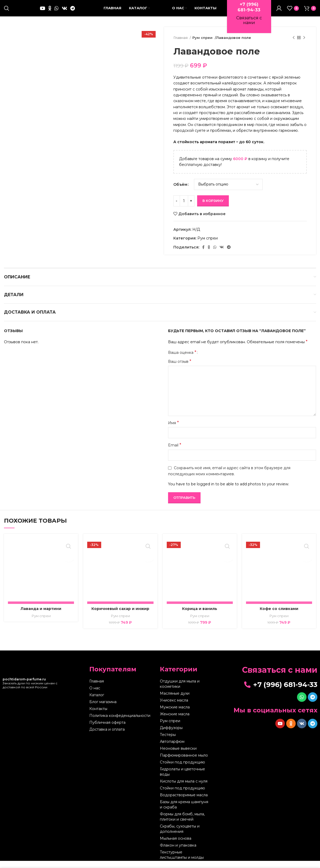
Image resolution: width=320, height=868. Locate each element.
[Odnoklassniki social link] (50, 12)
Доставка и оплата (107, 736)
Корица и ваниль (200, 616)
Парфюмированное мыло (184, 762)
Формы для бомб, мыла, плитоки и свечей (182, 824)
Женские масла (175, 721)
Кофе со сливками (279, 616)
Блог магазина (103, 709)
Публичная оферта (107, 730)
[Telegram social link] (73, 12)
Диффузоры (171, 735)
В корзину (213, 208)
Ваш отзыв (180, 369)
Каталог (97, 702)
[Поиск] (7, 12)
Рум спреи (202, 45)
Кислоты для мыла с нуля (184, 788)
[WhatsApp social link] (57, 12)
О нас (95, 695)
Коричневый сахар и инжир (120, 616)
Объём (180, 192)
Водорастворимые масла (184, 802)
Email (175, 452)
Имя (173, 430)
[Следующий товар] (304, 45)
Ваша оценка (182, 360)
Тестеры (168, 742)
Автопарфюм (172, 749)
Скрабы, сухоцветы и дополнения (180, 836)
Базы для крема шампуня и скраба (184, 812)
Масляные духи (175, 700)
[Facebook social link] (203, 255)
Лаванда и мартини (41, 616)
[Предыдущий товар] (294, 45)
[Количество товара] (184, 208)
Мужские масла (175, 714)
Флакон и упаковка (178, 852)
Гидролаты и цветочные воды (182, 779)
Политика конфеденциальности (120, 723)
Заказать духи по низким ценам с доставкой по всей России (30, 691)
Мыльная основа (176, 846)
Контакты (98, 716)
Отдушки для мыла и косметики (180, 691)
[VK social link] (64, 12)
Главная (181, 45)
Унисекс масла (174, 707)
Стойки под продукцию (182, 769)
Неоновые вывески (178, 756)
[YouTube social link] (43, 12)
